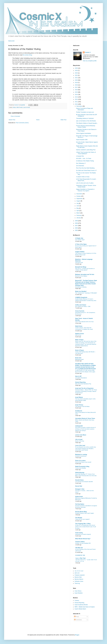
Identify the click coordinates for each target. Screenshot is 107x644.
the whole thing (27, 55)
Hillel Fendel (19, 107)
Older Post (63, 120)
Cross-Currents (80, 311)
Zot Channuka (80, 166)
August (79, 201)
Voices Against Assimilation (84, 133)
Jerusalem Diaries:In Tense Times (85, 418)
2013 (77, 97)
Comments (78, 620)
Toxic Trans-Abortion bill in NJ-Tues (84, 322)
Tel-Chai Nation (80, 504)
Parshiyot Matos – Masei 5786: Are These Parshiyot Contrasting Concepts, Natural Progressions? (86, 391)
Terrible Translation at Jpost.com (85, 112)
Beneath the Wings (81, 267)
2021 (77, 78)
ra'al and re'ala (79, 262)
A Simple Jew (79, 238)
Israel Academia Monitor (81, 605)
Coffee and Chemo (81, 305)
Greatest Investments (81, 456)
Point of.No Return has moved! (83, 462)
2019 (77, 83)
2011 (77, 102)
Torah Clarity (79, 533)
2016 (77, 90)
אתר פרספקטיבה (80, 555)
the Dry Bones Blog (81, 512)
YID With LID (79, 548)
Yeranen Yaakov (80, 542)
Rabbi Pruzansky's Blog (82, 467)
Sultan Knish (79, 497)
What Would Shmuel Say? (83, 539)
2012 (77, 99)
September (80, 199)
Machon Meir (78, 577)
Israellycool (79, 411)
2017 (77, 87)
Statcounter (11, 41)
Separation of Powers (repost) (83, 534)
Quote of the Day (80, 441)
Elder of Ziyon (79, 340)
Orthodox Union (79, 581)
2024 (77, 71)
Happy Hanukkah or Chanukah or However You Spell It (85, 190)
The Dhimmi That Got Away (82, 406)
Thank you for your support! (82, 519)
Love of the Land (80, 445)
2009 (77, 221)
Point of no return (80, 461)
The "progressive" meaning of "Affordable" (86, 293)
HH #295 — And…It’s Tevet (84, 159)
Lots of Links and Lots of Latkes (85, 183)
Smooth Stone (79, 480)
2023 (77, 73)
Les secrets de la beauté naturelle (84, 482)
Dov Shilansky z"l (81, 163)
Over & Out (78, 335)
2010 (77, 104)
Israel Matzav (79, 397)
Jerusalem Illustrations (81, 378)
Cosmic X (88, 52)
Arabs (14, 107)
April (78, 211)
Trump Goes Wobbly (81, 468)
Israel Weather (79, 593)
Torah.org (77, 583)
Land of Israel (26, 107)
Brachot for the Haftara (81, 276)
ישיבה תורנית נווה (79, 571)
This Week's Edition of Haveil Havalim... (87, 123)
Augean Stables (80, 252)
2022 (77, 75)
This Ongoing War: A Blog (83, 524)
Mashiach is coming (81, 455)
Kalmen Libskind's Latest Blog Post (86, 150)
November (79, 194)
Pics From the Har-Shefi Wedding (85, 168)
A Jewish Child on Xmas (83, 177)
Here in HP (78, 376)
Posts (76, 617)
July (78, 203)
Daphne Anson (80, 334)
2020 (77, 80)
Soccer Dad (79, 486)
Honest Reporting (80, 382)
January (79, 218)
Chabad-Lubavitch (80, 575)
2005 (77, 230)
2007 (77, 226)
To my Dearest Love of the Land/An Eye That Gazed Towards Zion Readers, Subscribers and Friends (86, 449)
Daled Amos (79, 326)
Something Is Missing (81, 287)
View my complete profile (90, 61)
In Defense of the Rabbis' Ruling (85, 161)
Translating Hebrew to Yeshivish (85, 118)
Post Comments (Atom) (22, 123)
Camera (77, 601)
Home (38, 120)
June (78, 206)
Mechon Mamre (79, 579)
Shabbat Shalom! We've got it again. (85, 513)
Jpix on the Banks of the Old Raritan (86, 121)
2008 (77, 223)
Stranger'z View (80, 489)
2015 (77, 92)
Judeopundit (79, 426)
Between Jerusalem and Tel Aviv (85, 274)
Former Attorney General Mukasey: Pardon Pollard (86, 126)
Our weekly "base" (80, 240)
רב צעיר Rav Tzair (80, 558)
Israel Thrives (79, 405)
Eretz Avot (78, 358)
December (79, 106)
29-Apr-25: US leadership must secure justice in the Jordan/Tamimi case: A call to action (86, 527)
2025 (77, 68)
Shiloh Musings (80, 473)
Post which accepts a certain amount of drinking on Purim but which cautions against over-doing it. (85, 429)
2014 (77, 95)
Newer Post (12, 120)
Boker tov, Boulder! (81, 291)
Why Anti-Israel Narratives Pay (83, 384)
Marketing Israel (79, 359)
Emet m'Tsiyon (80, 350)
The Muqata (79, 518)
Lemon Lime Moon (81, 435)
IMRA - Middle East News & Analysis (85, 607)
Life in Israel (79, 439)
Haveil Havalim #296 (82, 140)
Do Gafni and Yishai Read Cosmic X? (86, 171)
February (79, 215)
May (78, 208)
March (78, 213)
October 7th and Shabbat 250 (83, 543)
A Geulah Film (80, 156)
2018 (77, 85)
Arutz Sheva (78, 591)
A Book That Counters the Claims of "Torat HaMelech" (86, 153)
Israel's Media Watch (80, 609)
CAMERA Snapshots (81, 297)
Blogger (77, 635)
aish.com (77, 573)
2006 (77, 228)
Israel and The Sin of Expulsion (84, 388)
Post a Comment (15, 116)
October (79, 196)
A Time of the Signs (81, 244)
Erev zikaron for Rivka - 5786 (83, 306)
